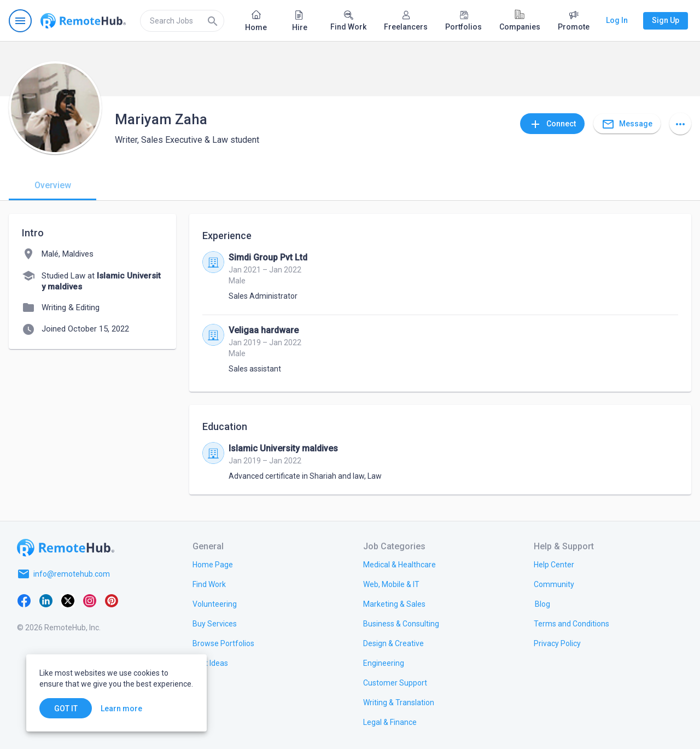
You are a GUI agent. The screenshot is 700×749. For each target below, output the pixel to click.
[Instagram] (90, 600)
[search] (182, 21)
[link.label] (554, 564)
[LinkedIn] (46, 600)
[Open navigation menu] (20, 21)
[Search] (213, 21)
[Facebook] (24, 600)
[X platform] (68, 600)
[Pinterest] (112, 600)
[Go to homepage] (83, 21)
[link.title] (213, 564)
